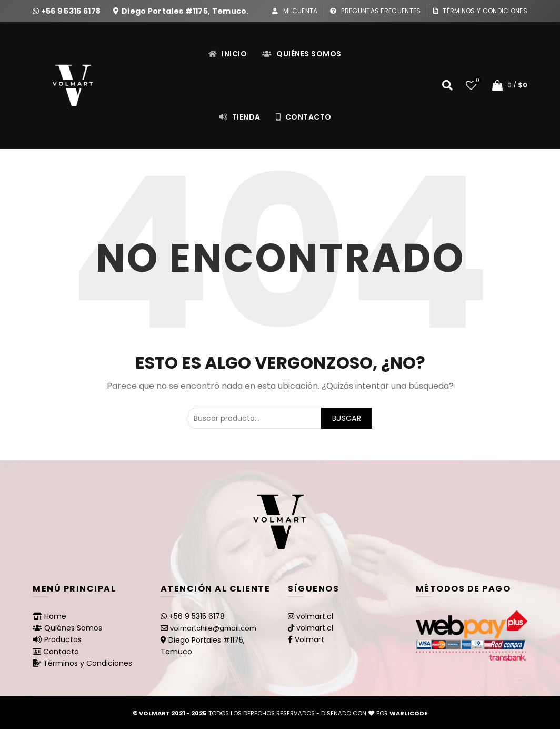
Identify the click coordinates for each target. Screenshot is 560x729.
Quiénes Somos (302, 54)
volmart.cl (315, 616)
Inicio (227, 54)
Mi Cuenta (294, 11)
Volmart (309, 639)
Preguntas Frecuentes (375, 11)
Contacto (303, 117)
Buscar (347, 418)
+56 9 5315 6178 (72, 11)
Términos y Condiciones (480, 11)
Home (55, 616)
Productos (63, 639)
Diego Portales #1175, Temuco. (185, 11)
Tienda (239, 117)
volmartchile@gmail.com (213, 628)
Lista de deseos (477, 81)
